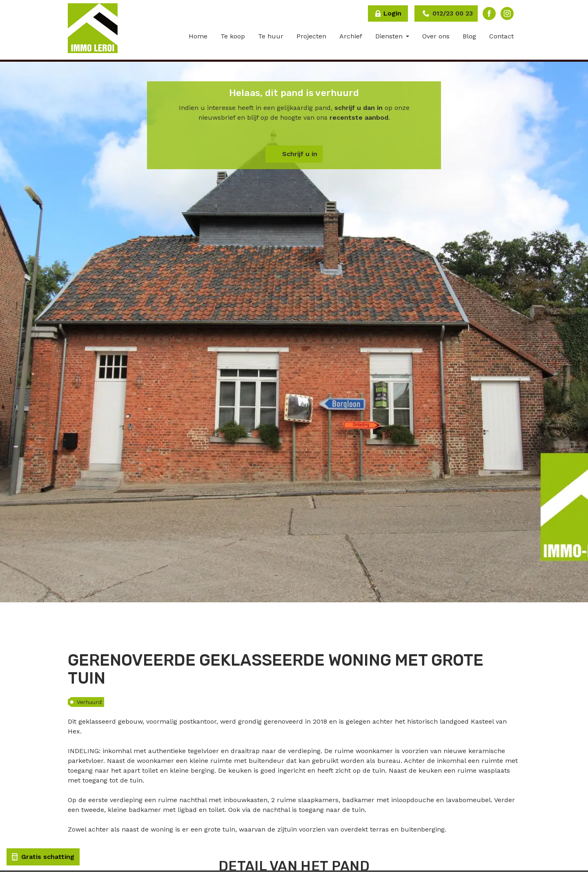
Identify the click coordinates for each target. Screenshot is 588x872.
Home (198, 36)
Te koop (233, 36)
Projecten (311, 36)
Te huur (271, 36)
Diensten (390, 36)
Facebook (489, 13)
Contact (501, 36)
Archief (351, 36)
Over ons (436, 36)
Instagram (507, 13)
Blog (469, 36)
